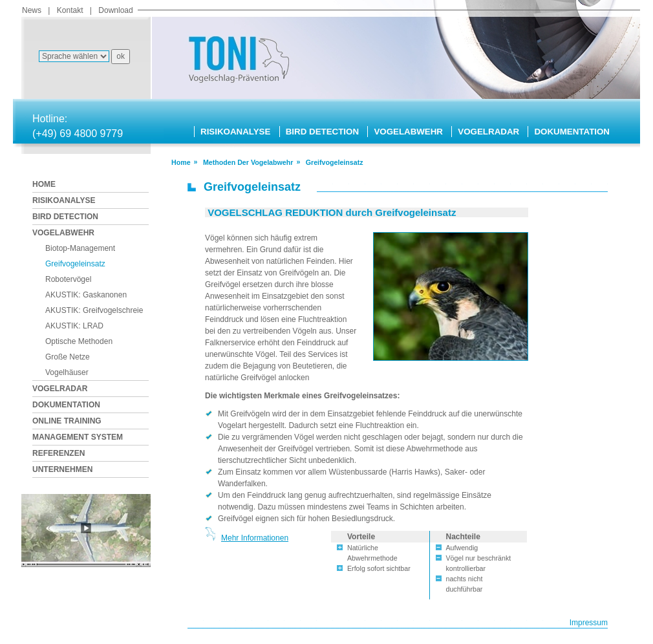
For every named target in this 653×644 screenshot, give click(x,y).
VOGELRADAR (488, 132)
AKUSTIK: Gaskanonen (86, 295)
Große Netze (68, 357)
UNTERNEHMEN (62, 469)
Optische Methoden (79, 341)
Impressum (589, 623)
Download (115, 10)
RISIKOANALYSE (235, 132)
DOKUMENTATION (572, 132)
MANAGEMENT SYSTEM (78, 437)
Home (181, 162)
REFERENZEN (59, 453)
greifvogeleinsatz (335, 162)
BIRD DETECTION (322, 132)
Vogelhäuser (67, 372)
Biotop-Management (80, 248)
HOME (44, 184)
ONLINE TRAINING (67, 421)
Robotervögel (68, 279)
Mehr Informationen (255, 538)
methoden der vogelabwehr (248, 162)
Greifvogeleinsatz (75, 264)
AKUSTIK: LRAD (74, 326)
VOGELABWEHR (408, 132)
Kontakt (70, 10)
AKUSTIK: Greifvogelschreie (94, 310)
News (32, 10)
